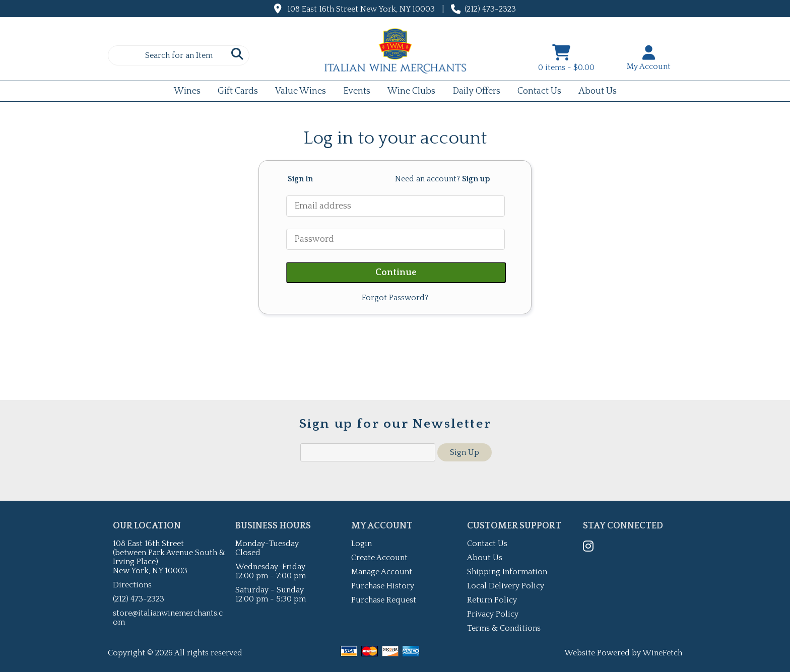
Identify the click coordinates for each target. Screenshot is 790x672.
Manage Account (382, 572)
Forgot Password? (395, 298)
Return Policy (492, 600)
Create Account (379, 558)
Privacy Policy (493, 614)
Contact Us (539, 91)
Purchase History (383, 586)
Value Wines (301, 91)
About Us (594, 92)
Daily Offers (473, 92)
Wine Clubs (408, 92)
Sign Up (465, 452)
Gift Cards (235, 92)
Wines (184, 92)
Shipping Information (507, 572)
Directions (132, 585)
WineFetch (662, 653)
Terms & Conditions (504, 628)
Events (353, 92)
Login (361, 544)
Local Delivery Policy (506, 586)
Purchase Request (384, 600)
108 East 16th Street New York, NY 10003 (361, 9)
